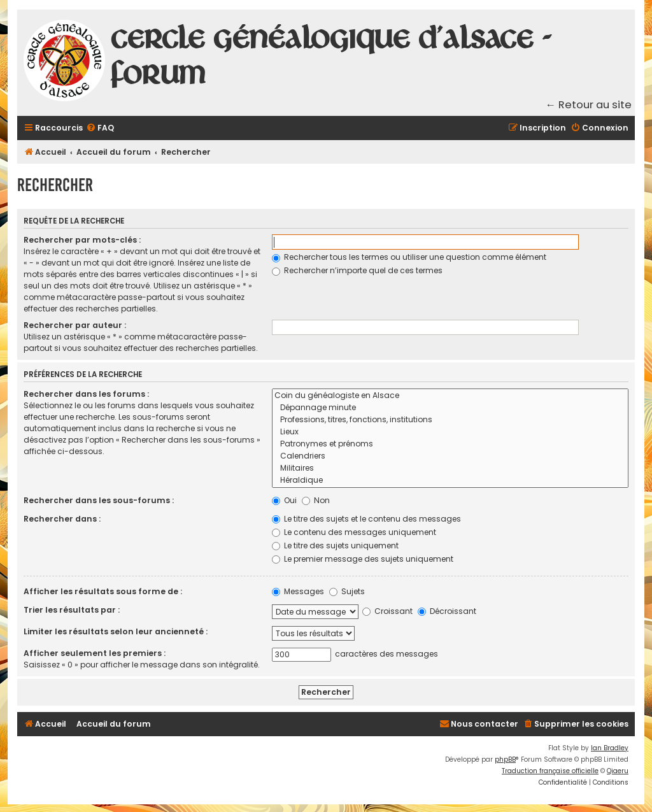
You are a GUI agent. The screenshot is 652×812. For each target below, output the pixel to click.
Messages (298, 591)
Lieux (450, 432)
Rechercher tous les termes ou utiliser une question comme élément (409, 257)
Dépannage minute (450, 408)
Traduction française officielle (550, 771)
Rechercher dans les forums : (86, 394)
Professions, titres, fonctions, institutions (450, 420)
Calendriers (450, 456)
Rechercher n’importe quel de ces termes (357, 270)
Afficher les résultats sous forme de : (103, 591)
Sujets (347, 591)
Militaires (450, 468)
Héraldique (450, 481)
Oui (284, 500)
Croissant (387, 611)
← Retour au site (589, 105)
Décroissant (447, 611)
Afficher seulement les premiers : (95, 653)
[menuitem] (100, 128)
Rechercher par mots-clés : (82, 240)
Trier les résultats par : (72, 610)
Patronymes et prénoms (450, 444)
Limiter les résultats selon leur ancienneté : (116, 631)
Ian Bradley (610, 748)
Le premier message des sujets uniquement (363, 559)
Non (316, 500)
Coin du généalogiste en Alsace (450, 396)
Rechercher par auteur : (75, 325)
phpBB (505, 759)
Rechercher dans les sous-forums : (99, 500)
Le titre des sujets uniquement (335, 545)
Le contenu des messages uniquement (354, 532)
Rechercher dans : (62, 519)
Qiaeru (618, 771)
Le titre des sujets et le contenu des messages (366, 519)
